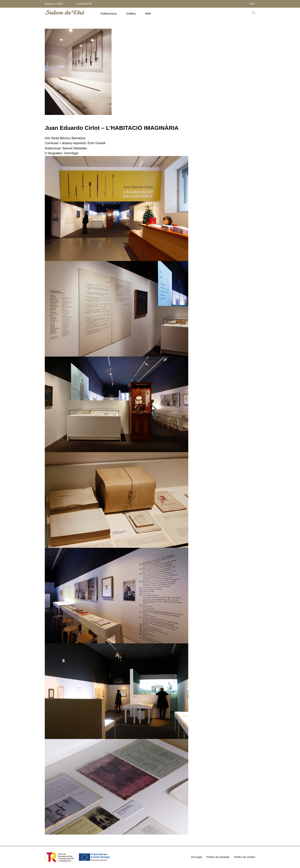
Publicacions (109, 13)
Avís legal (197, 857)
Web (148, 13)
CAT (252, 4)
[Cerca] (254, 13)
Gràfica (131, 13)
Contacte (84, 4)
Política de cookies (245, 857)
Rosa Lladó (54, 4)
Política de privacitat (218, 857)
